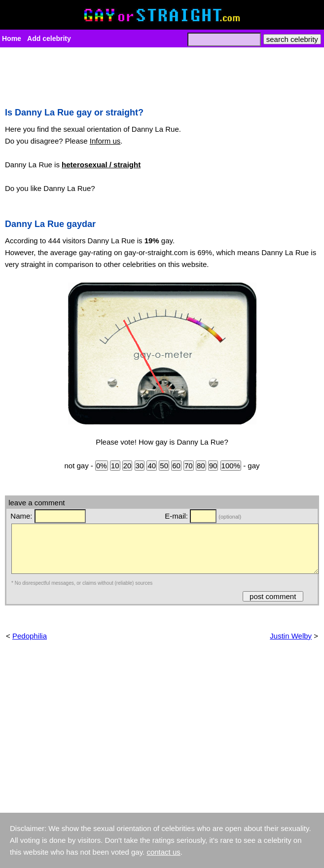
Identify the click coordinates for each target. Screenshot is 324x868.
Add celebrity (49, 38)
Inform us (105, 141)
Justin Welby (291, 636)
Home (12, 38)
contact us (163, 852)
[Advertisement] (162, 75)
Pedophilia (30, 636)
